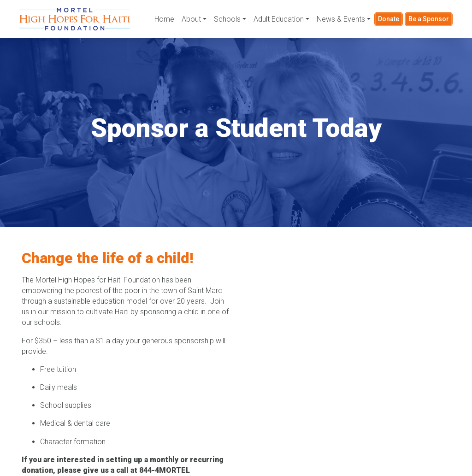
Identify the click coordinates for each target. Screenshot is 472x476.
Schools (227, 19)
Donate (389, 19)
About (191, 19)
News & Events (341, 19)
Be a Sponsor (429, 19)
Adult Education (279, 19)
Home (164, 19)
